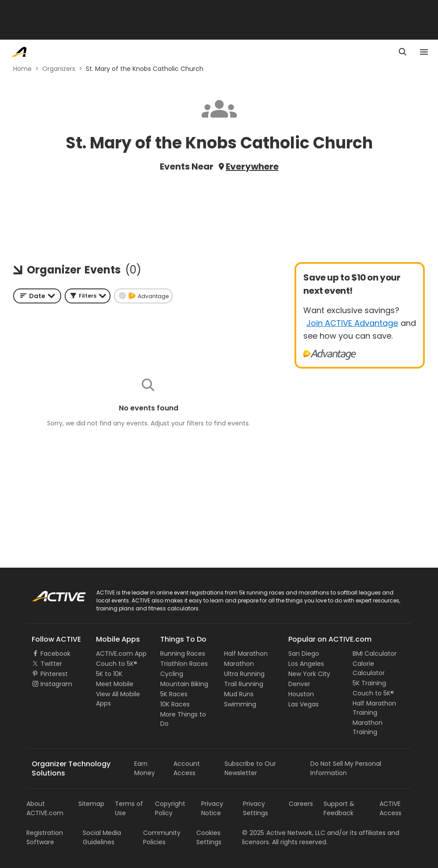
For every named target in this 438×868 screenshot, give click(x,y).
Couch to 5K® (117, 664)
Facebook (55, 654)
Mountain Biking (184, 684)
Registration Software (45, 837)
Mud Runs (239, 694)
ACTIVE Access (390, 808)
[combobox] (37, 296)
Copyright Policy (170, 808)
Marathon (239, 664)
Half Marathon (246, 654)
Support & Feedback (339, 808)
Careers (301, 804)
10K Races (175, 704)
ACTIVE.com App (121, 654)
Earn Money (145, 768)
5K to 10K (109, 674)
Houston (301, 694)
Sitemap (91, 804)
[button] (88, 296)
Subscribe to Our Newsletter (250, 768)
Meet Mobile (115, 684)
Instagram (56, 684)
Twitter (51, 664)
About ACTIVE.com (45, 808)
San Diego (304, 654)
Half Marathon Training (374, 708)
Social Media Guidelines (102, 837)
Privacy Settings (256, 808)
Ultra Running (244, 674)
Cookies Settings (209, 837)
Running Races (183, 654)
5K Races (174, 694)
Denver (299, 684)
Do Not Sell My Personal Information (346, 768)
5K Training (369, 683)
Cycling (172, 674)
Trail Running (244, 684)
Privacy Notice (212, 808)
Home (22, 69)
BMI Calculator (375, 654)
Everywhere (252, 166)
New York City (309, 674)
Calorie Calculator (369, 668)
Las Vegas (304, 704)
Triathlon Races (184, 664)
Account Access (187, 768)
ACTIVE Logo (50, 593)
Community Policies (162, 837)
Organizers (59, 69)
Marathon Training (368, 727)
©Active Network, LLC (284, 833)
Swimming (240, 704)
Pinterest (54, 674)
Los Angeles (306, 664)
